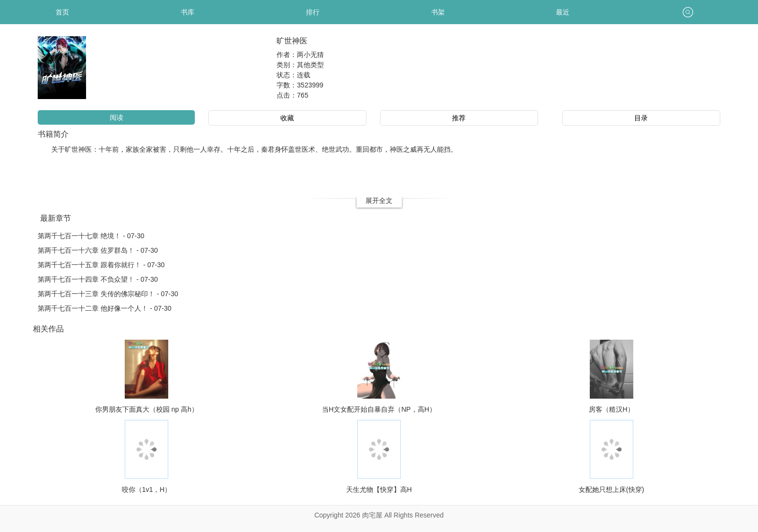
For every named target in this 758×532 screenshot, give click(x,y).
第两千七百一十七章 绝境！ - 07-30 (91, 236)
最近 (563, 12)
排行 (313, 12)
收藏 (287, 118)
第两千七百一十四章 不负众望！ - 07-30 (98, 279)
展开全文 (379, 201)
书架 (438, 12)
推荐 (459, 118)
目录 (641, 118)
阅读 (117, 117)
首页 (62, 12)
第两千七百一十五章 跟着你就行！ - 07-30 (101, 265)
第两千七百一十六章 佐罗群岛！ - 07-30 (98, 250)
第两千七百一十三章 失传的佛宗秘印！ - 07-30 (108, 294)
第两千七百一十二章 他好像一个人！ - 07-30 (104, 308)
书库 (188, 12)
